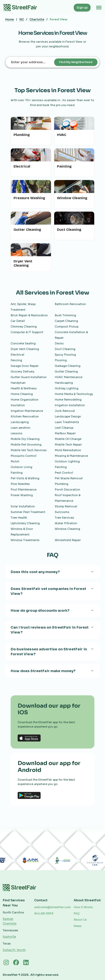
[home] (22, 8)
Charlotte (37, 19)
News (78, 926)
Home (10, 19)
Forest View (59, 19)
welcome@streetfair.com (52, 907)
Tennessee (10, 930)
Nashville (9, 937)
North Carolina (13, 912)
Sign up (82, 8)
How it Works (83, 907)
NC (22, 19)
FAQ (77, 914)
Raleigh (8, 919)
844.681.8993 (44, 914)
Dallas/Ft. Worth (14, 950)
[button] (99, 8)
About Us (80, 920)
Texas (7, 944)
